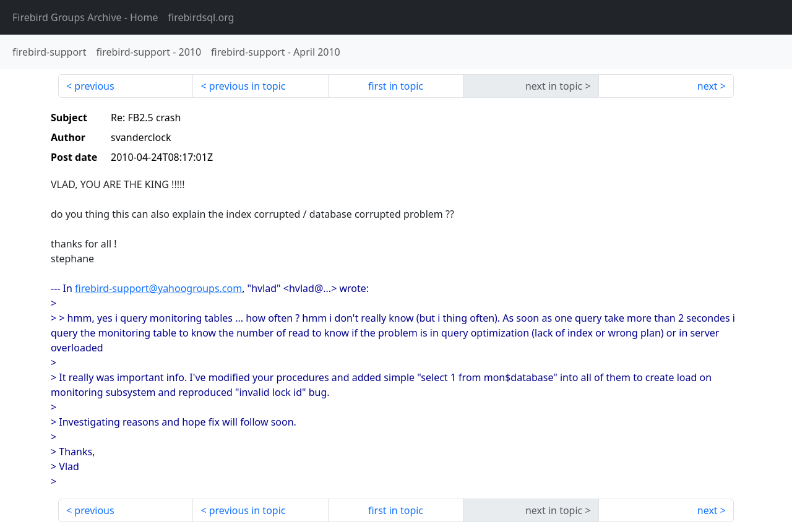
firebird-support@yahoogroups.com (158, 288)
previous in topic (247, 86)
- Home (85, 17)
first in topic (396, 86)
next (708, 86)
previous (94, 86)
